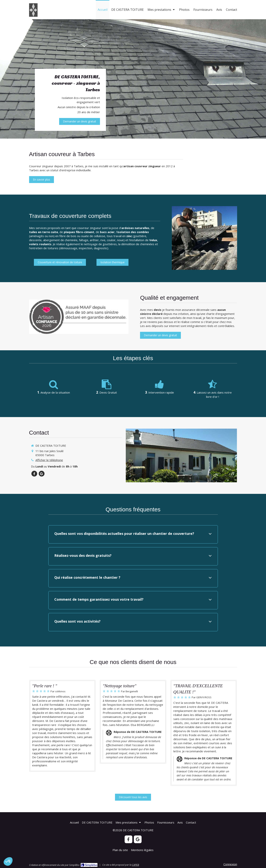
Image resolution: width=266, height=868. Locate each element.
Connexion (230, 864)
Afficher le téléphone (49, 460)
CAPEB (136, 865)
